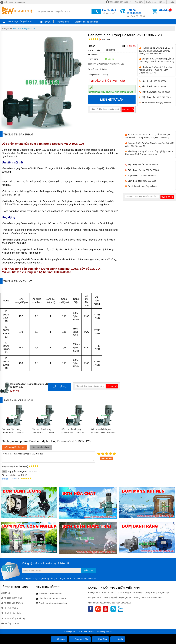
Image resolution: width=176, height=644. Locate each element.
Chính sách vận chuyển (12, 603)
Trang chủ (6, 29)
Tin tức (45, 22)
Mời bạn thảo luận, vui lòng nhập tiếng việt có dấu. (48, 457)
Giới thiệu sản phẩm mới (86, 22)
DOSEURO (111, 50)
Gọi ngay (59, 639)
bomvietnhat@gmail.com (160, 103)
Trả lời (5, 479)
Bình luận (105, 40)
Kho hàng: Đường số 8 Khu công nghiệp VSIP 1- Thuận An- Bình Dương (156, 70)
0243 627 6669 (164, 97)
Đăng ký (89, 571)
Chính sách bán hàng (119, 2)
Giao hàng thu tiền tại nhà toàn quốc (111, 92)
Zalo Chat (101, 639)
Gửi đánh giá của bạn (14, 447)
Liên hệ (171, 2)
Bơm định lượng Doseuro (24, 29)
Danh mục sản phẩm (18, 22)
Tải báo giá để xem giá (107, 80)
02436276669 (60, 598)
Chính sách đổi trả (9, 608)
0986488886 (56, 593)
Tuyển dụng (151, 2)
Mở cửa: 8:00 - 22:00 (139, 13)
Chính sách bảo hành (11, 613)
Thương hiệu (63, 22)
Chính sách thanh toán (11, 598)
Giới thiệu (139, 2)
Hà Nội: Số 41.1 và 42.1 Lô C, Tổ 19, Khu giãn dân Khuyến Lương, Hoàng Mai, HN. (156, 51)
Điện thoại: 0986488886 (12, 2)
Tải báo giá (129, 46)
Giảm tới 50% (109, 12)
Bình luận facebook (41, 447)
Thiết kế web (88, 632)
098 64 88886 (160, 81)
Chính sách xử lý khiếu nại (13, 619)
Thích (13, 479)
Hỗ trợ (162, 2)
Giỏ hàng (165, 10)
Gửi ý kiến (107, 458)
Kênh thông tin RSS (10, 623)
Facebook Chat (80, 639)
